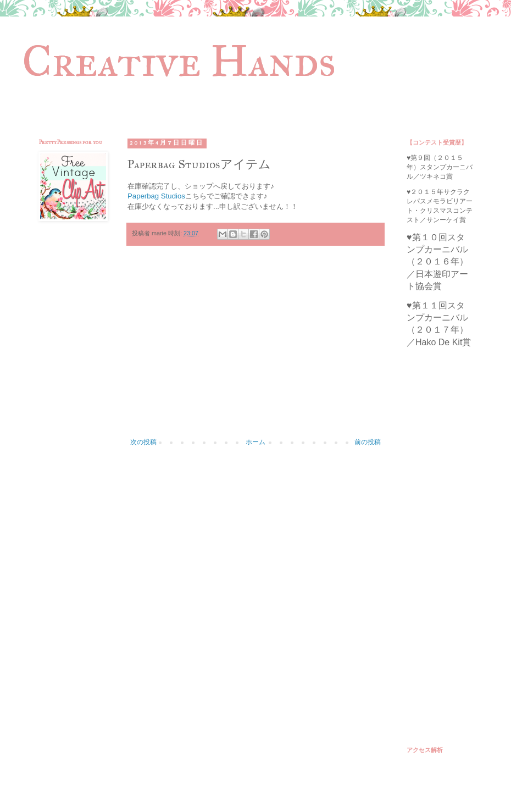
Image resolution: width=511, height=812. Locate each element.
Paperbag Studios (156, 196)
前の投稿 (368, 442)
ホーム (255, 442)
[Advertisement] (255, 347)
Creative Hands (179, 61)
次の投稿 (143, 442)
